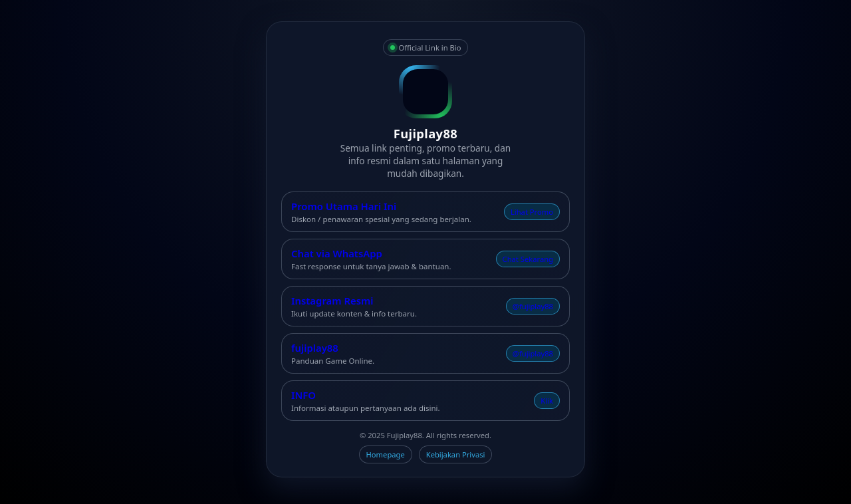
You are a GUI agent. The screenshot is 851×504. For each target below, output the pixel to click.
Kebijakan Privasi (456, 454)
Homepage (386, 454)
